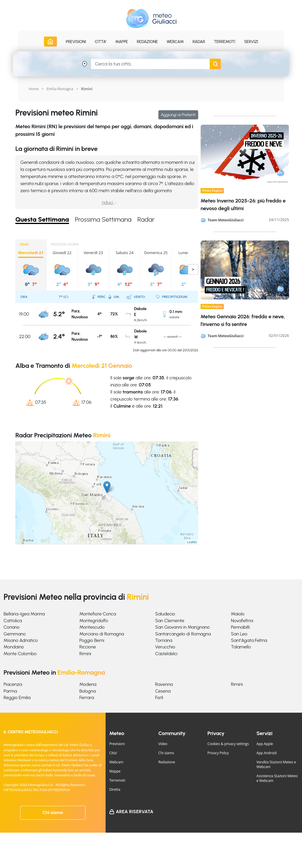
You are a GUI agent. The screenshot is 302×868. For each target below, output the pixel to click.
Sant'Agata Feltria (249, 640)
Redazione (167, 762)
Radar (199, 42)
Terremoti (117, 780)
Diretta (115, 789)
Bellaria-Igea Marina (24, 614)
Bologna (88, 691)
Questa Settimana (42, 220)
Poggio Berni (92, 640)
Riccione (88, 647)
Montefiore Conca (98, 614)
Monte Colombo (20, 654)
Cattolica (13, 621)
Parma (10, 691)
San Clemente (170, 621)
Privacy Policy (218, 753)
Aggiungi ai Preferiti (178, 115)
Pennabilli (240, 627)
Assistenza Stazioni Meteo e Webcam (277, 778)
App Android (267, 753)
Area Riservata (134, 812)
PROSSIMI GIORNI (65, 244)
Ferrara (87, 697)
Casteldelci (166, 654)
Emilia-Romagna (60, 89)
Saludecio (165, 614)
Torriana (164, 640)
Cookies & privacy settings (228, 744)
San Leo (239, 634)
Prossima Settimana (103, 220)
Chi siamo (53, 813)
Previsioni (117, 744)
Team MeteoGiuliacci (226, 220)
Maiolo (238, 614)
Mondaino (14, 647)
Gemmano (15, 634)
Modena (88, 684)
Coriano (12, 627)
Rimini (85, 654)
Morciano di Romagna (102, 634)
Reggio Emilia (17, 697)
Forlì (159, 697)
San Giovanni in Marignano (182, 627)
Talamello (241, 647)
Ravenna (164, 684)
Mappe (115, 771)
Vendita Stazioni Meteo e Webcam (276, 764)
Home (34, 89)
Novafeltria (242, 621)
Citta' (113, 753)
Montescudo (92, 627)
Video (163, 744)
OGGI (24, 244)
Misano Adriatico (21, 640)
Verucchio (165, 647)
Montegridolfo (94, 621)
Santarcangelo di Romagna (183, 634)
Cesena (163, 691)
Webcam (175, 42)
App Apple (265, 744)
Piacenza (13, 684)
